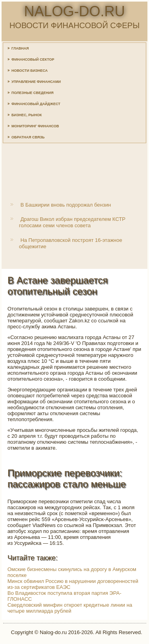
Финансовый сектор (33, 59)
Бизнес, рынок (27, 115)
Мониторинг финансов (35, 126)
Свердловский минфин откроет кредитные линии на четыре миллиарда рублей (70, 608)
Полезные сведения (33, 93)
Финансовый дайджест (36, 104)
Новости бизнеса (30, 71)
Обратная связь (28, 137)
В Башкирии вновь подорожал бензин (66, 205)
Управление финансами (36, 82)
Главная (20, 48)
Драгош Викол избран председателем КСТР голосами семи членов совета (72, 222)
